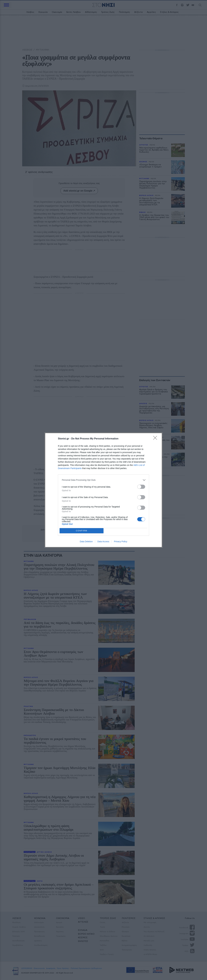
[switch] (141, 487)
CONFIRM (82, 531)
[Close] (156, 439)
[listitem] (103, 480)
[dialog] (103, 490)
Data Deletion (86, 541)
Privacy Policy (121, 541)
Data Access (103, 541)
